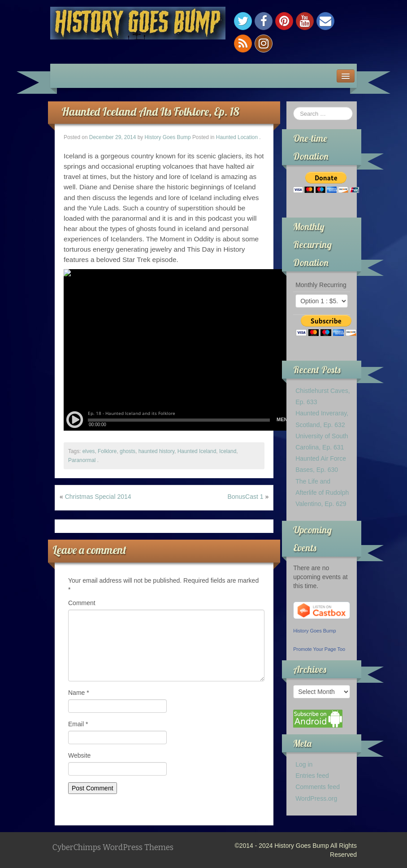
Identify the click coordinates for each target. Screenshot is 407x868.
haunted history (156, 451)
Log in (304, 764)
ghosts (128, 451)
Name (79, 693)
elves (89, 451)
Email (78, 724)
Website (79, 755)
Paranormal (82, 460)
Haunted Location (237, 137)
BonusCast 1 (245, 497)
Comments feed (318, 787)
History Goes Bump (168, 137)
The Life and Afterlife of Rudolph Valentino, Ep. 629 (322, 493)
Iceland (228, 451)
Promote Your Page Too (319, 649)
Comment (82, 603)
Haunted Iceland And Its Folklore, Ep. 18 (150, 111)
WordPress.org (316, 798)
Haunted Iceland (197, 451)
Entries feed (312, 776)
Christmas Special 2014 (98, 497)
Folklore (107, 451)
